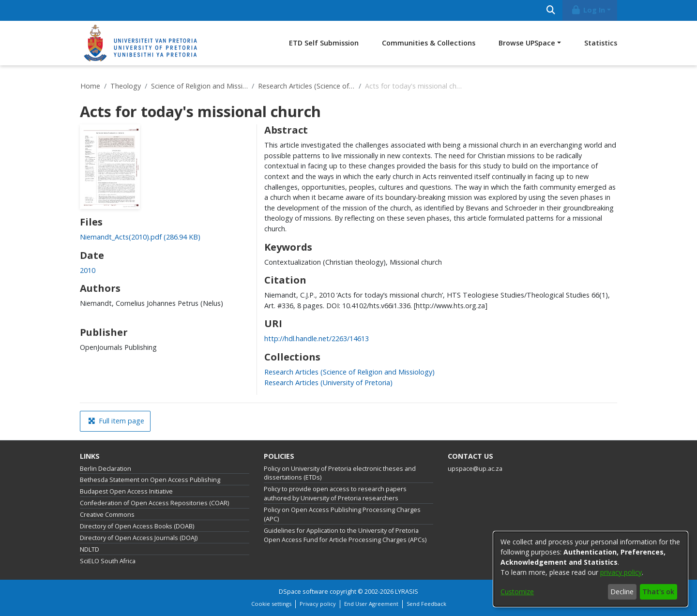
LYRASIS (407, 592)
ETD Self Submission (324, 43)
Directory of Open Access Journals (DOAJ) (139, 538)
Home (90, 86)
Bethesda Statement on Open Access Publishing (150, 480)
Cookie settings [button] (271, 604)
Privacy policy (318, 604)
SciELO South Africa (108, 561)
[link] (140, 237)
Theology (126, 86)
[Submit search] (551, 10)
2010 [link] (88, 270)
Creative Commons (107, 515)
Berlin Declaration (106, 469)
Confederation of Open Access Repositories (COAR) (154, 503)
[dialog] (591, 569)
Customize (517, 592)
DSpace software (303, 592)
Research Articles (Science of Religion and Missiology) (306, 86)
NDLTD (90, 549)
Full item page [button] (116, 421)
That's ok (658, 592)
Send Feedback (426, 604)
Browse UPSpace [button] (527, 43)
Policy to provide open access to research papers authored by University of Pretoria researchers (335, 494)
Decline (622, 592)
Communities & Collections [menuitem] (429, 43)
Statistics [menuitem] (601, 43)
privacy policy (621, 572)
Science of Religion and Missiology (199, 86)
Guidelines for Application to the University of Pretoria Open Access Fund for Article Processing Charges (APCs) (345, 535)
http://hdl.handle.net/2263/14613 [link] (317, 338)
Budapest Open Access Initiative (126, 491)
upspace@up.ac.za (475, 469)
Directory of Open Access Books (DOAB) (137, 526)
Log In (588, 10)
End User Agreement (371, 604)
